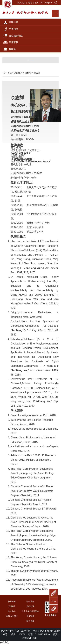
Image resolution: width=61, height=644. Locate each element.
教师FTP (12, 602)
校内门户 (39, 3)
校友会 (12, 49)
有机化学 (27, 73)
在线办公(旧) (12, 616)
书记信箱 (30, 616)
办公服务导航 (16, 36)
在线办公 (12, 611)
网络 (30, 3)
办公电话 (30, 606)
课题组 (17, 73)
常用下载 (14, 42)
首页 (10, 73)
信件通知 (30, 602)
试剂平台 (12, 606)
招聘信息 (14, 22)
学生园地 (14, 29)
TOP (54, 602)
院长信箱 (30, 621)
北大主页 (21, 3)
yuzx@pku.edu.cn (21, 153)
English (49, 3)
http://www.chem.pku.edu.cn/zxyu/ (30, 162)
